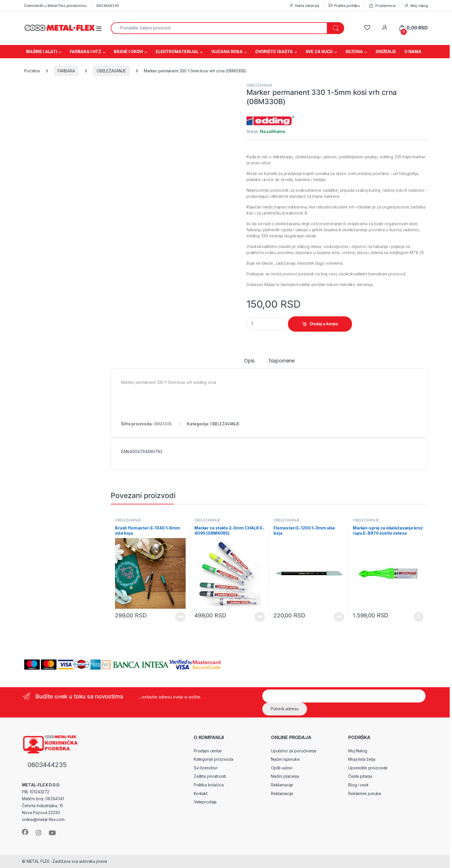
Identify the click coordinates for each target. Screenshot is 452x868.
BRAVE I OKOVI (128, 51)
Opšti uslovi (282, 768)
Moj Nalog (358, 751)
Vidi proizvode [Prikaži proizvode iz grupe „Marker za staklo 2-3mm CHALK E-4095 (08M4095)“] (260, 617)
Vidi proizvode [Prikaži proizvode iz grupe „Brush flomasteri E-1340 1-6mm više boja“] (180, 617)
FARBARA (66, 71)
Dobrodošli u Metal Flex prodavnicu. (56, 5)
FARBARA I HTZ (85, 51)
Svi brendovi (206, 768)
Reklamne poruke (365, 793)
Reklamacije (282, 785)
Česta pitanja (360, 776)
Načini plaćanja (285, 776)
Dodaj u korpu (324, 324)
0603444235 (108, 5)
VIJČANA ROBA (227, 51)
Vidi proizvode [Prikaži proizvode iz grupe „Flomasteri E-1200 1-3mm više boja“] (339, 617)
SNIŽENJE (386, 51)
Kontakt (201, 793)
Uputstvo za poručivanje (294, 751)
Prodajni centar (208, 751)
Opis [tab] (249, 361)
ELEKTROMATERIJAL (177, 51)
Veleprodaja (205, 802)
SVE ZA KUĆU (319, 51)
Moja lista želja (362, 759)
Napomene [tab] (282, 361)
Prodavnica (382, 6)
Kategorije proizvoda (213, 759)
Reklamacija (282, 793)
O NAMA (413, 51)
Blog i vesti (358, 785)
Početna (32, 71)
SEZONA (354, 51)
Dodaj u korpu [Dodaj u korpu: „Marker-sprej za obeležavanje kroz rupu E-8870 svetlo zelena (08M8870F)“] (419, 617)
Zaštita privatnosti (210, 776)
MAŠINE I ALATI (42, 51)
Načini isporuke (285, 759)
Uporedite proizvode (368, 768)
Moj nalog (416, 6)
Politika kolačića (209, 785)
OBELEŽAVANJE (111, 71)
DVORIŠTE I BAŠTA (274, 51)
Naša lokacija (304, 6)
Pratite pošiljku (344, 6)
